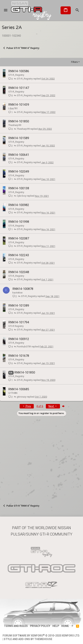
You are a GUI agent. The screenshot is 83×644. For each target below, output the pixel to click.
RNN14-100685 (19, 389)
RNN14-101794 (19, 322)
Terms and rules (16, 626)
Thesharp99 (15, 125)
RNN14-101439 (19, 105)
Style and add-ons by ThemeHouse (28, 639)
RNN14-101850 (19, 121)
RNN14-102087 (19, 238)
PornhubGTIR (24, 347)
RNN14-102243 (19, 255)
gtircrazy (22, 397)
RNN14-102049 (19, 172)
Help (56, 626)
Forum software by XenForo (41, 636)
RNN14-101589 (19, 138)
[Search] (77, 10)
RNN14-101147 (19, 88)
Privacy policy (40, 626)
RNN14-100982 (19, 205)
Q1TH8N (13, 393)
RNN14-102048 (19, 272)
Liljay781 (13, 108)
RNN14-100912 (19, 339)
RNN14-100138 (19, 188)
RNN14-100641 (19, 155)
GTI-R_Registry (16, 75)
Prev (27, 406)
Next (53, 406)
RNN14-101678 (19, 356)
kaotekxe (17, 293)
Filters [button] (74, 62)
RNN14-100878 (23, 289)
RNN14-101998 (19, 222)
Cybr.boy (22, 196)
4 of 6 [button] (40, 406)
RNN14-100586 (19, 71)
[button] (6, 10)
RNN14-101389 (19, 306)
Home (65, 626)
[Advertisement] (41, 458)
